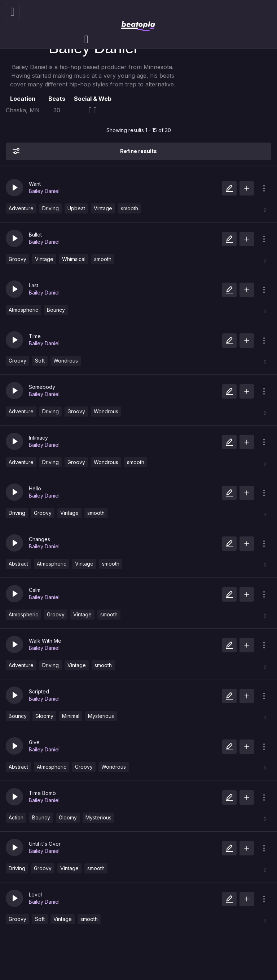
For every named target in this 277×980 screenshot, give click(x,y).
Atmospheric (23, 310)
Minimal (71, 716)
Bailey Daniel (44, 191)
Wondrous (66, 361)
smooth (129, 208)
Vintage (103, 208)
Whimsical (74, 259)
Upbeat (76, 208)
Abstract (18, 564)
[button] (14, 188)
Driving (50, 208)
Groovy (17, 259)
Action (16, 817)
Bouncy (56, 310)
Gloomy (44, 716)
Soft (40, 361)
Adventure (21, 208)
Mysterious (101, 716)
